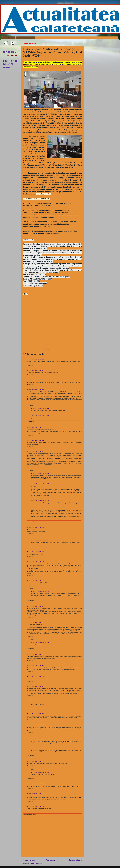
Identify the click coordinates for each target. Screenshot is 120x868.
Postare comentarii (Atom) (36, 863)
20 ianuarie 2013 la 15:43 (38, 390)
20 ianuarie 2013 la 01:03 (38, 370)
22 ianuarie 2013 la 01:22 (38, 725)
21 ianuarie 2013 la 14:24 (38, 528)
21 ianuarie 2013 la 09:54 (42, 473)
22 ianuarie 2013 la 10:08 (42, 702)
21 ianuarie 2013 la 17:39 (38, 606)
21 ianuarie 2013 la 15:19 (38, 552)
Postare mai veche (76, 860)
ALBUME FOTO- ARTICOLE (26, 38)
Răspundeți (30, 365)
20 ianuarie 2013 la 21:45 (38, 440)
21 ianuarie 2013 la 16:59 (42, 591)
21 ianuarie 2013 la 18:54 (38, 666)
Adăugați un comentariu (30, 815)
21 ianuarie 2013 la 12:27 (42, 416)
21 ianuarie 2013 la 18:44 (42, 643)
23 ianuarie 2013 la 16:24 (38, 806)
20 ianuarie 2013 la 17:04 (42, 408)
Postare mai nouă (29, 860)
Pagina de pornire (9, 38)
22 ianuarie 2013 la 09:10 (42, 772)
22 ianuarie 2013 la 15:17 (38, 784)
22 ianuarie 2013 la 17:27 (42, 540)
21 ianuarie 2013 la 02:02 (38, 452)
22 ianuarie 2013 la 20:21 (38, 794)
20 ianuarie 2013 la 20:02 (38, 428)
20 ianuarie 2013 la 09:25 (38, 380)
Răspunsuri (32, 405)
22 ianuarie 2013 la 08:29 (38, 761)
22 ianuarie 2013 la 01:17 (38, 714)
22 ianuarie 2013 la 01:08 (38, 686)
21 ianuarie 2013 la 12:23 (42, 484)
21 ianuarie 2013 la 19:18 (38, 677)
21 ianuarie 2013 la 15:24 (38, 562)
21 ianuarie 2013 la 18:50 (38, 654)
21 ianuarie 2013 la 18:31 (38, 622)
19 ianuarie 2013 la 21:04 (38, 359)
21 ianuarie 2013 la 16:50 (38, 581)
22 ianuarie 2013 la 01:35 (42, 739)
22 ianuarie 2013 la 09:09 (42, 748)
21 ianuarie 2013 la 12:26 (42, 501)
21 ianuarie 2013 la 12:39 (42, 508)
